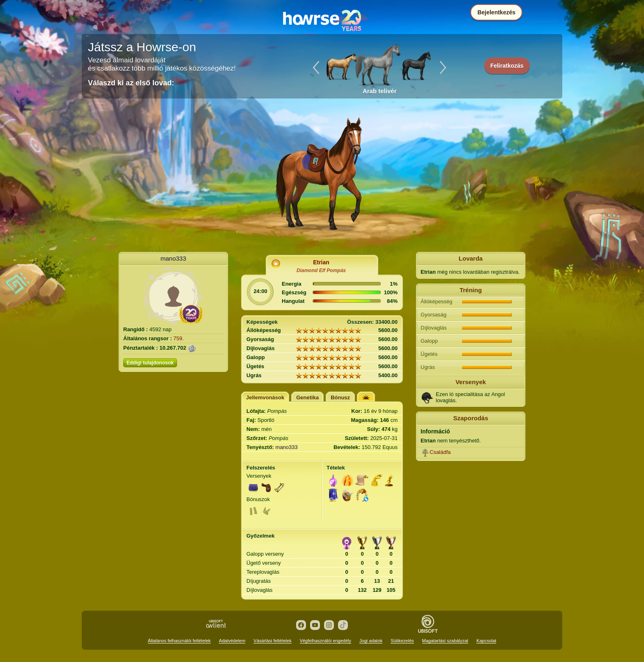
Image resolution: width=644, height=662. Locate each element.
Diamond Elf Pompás (321, 270)
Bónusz (340, 397)
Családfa (440, 452)
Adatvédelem (232, 641)
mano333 (174, 258)
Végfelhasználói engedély (325, 641)
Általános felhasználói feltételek (179, 641)
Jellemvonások (265, 397)
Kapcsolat (486, 641)
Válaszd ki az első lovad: (131, 83)
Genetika (307, 397)
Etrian (321, 262)
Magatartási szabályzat (445, 641)
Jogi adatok (371, 641)
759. (178, 338)
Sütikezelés (402, 641)
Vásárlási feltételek (272, 641)
